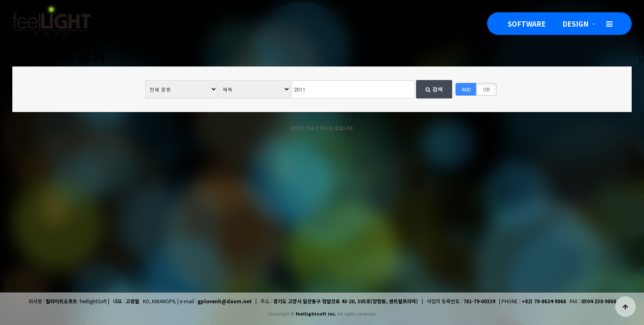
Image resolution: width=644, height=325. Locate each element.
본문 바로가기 (0, 0)
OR (486, 89)
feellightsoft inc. (316, 314)
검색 (434, 89)
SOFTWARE (527, 24)
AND (466, 89)
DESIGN (575, 24)
